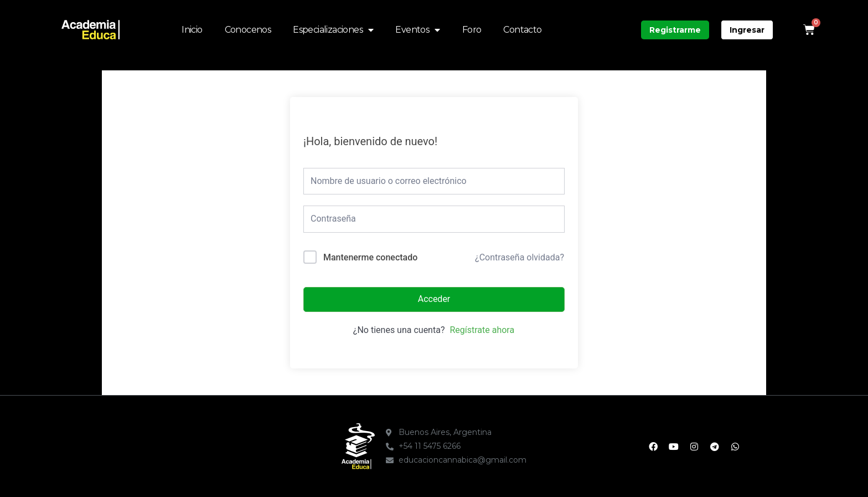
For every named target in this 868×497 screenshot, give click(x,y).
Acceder (434, 299)
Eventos (417, 30)
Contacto (522, 30)
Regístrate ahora (482, 330)
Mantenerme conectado (370, 257)
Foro (472, 30)
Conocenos (248, 30)
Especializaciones (333, 30)
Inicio (192, 30)
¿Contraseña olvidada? (520, 257)
